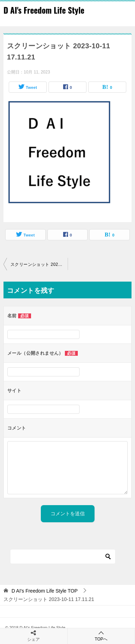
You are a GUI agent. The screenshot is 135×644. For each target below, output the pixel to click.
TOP (45, 591)
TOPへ (101, 636)
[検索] (63, 557)
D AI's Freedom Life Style (44, 10)
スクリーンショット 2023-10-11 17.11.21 (39, 264)
